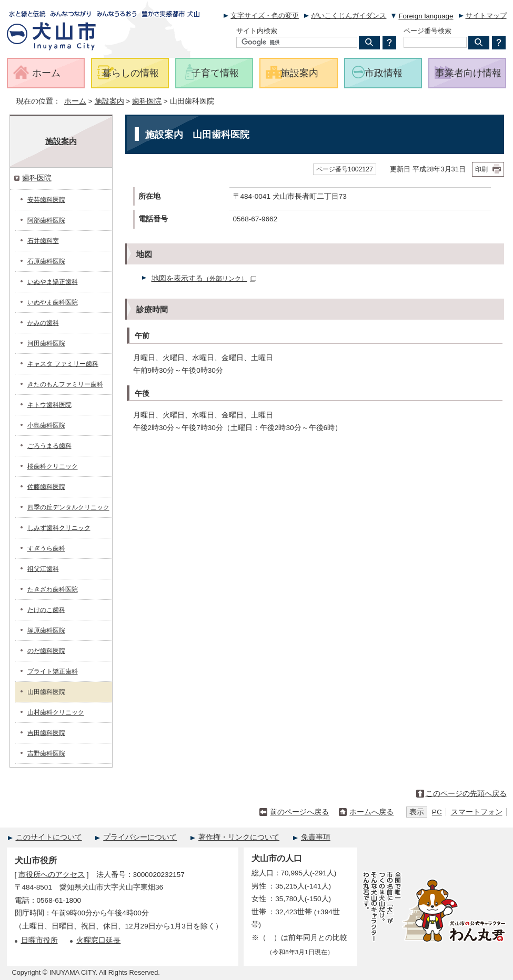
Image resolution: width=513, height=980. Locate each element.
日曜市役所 (39, 940)
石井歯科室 (43, 241)
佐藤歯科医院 (46, 487)
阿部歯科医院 (46, 220)
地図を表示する (204, 278)
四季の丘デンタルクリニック (68, 507)
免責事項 (316, 837)
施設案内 (109, 101)
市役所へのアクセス (52, 875)
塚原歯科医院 (46, 630)
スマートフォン (477, 812)
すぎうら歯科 (46, 548)
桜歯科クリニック (53, 466)
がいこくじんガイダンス (349, 16)
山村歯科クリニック (56, 712)
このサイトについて (49, 837)
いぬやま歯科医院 (53, 302)
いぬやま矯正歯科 (53, 282)
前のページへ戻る (299, 812)
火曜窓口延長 (98, 940)
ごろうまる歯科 (49, 446)
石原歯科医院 (46, 261)
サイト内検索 (257, 31)
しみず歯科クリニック (59, 528)
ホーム (75, 101)
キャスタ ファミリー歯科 (63, 364)
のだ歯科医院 (46, 651)
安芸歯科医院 (46, 200)
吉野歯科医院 (46, 753)
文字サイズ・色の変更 (265, 16)
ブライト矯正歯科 (53, 671)
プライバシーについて (140, 837)
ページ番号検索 (428, 31)
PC (437, 812)
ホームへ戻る (371, 812)
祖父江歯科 (43, 569)
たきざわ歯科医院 (53, 589)
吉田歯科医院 (46, 733)
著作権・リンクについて (239, 837)
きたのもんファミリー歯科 (65, 384)
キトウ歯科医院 (49, 405)
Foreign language (426, 16)
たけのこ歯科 (46, 610)
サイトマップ (486, 16)
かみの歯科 (43, 323)
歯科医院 (147, 101)
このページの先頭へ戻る (466, 794)
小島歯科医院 (46, 425)
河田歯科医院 (46, 343)
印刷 (481, 169)
